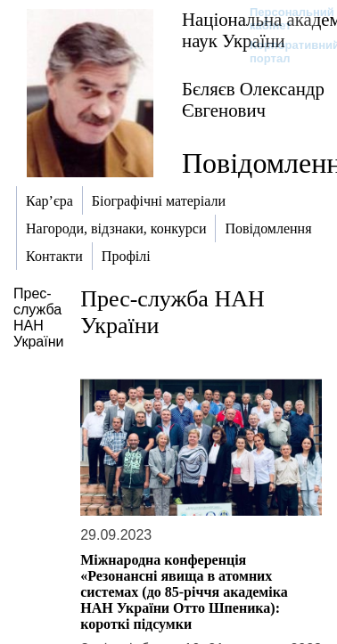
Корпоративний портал (283, 52)
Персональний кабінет (283, 19)
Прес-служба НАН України (38, 318)
